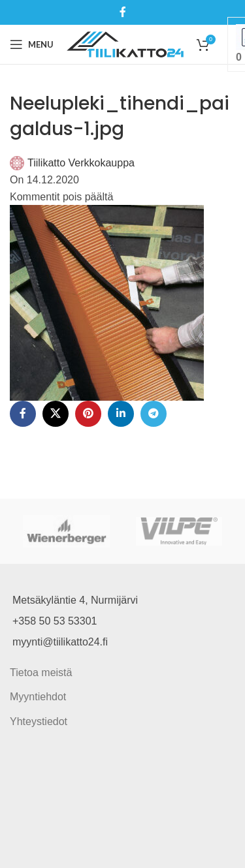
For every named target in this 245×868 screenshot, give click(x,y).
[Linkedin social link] (121, 414)
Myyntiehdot (38, 697)
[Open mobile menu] (32, 44)
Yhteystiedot (39, 721)
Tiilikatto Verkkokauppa (81, 163)
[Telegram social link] (154, 414)
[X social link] (56, 414)
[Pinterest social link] (88, 414)
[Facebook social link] (122, 12)
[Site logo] (125, 43)
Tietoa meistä (41, 673)
